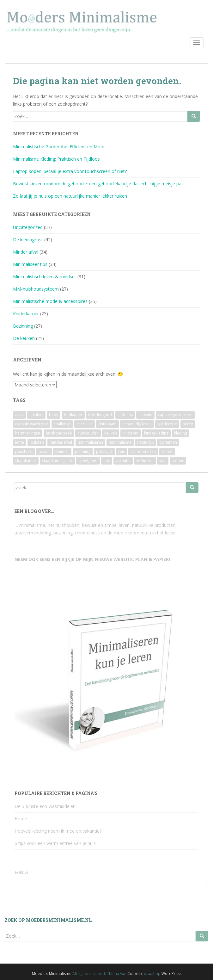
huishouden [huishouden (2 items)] (88, 433)
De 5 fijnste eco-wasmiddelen (45, 806)
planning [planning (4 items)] (83, 451)
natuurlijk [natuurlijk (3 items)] (145, 442)
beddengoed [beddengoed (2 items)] (100, 415)
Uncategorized (28, 227)
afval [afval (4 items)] (19, 415)
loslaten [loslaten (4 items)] (37, 442)
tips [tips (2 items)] (107, 461)
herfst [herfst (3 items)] (188, 424)
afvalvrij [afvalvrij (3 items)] (36, 415)
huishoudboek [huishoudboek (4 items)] (59, 433)
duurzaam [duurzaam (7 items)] (107, 424)
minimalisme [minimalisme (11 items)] (120, 442)
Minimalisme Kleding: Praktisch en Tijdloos (56, 159)
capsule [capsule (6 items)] (145, 415)
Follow (21, 872)
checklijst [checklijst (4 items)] (85, 424)
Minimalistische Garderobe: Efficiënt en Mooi (59, 147)
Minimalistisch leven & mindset (45, 277)
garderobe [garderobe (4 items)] (167, 424)
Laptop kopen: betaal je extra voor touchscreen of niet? (70, 171)
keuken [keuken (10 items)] (111, 433)
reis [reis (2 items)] (122, 451)
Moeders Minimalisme (52, 974)
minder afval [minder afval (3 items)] (61, 442)
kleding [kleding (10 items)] (181, 433)
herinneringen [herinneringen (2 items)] (28, 433)
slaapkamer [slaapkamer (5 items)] (26, 461)
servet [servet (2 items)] (167, 451)
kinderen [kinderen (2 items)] (131, 433)
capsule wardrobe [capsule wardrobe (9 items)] (32, 424)
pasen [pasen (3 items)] (44, 451)
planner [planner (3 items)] (62, 451)
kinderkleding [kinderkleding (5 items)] (156, 433)
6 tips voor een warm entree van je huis (55, 843)
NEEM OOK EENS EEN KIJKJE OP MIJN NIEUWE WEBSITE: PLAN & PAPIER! (92, 559)
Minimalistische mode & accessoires (50, 301)
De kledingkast (28, 240)
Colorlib (135, 974)
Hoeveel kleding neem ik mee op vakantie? (58, 831)
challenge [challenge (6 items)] (62, 424)
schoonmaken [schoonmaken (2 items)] (143, 451)
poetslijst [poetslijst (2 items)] (104, 451)
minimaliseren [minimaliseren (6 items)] (90, 442)
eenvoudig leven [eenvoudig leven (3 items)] (137, 424)
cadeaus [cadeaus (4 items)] (125, 415)
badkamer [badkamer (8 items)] (73, 415)
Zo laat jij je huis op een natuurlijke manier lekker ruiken (70, 196)
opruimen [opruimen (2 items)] (168, 442)
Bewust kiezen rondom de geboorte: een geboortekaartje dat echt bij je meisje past (99, 184)
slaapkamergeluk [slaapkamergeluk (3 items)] (57, 461)
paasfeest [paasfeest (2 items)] (24, 451)
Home (21, 819)
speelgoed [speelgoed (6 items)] (88, 461)
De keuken (24, 338)
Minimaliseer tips (30, 264)
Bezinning (23, 326)
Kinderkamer (26, 314)
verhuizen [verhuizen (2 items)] (145, 461)
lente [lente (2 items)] (20, 442)
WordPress (171, 974)
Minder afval (26, 252)
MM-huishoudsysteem (36, 289)
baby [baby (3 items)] (54, 415)
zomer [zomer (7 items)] (178, 461)
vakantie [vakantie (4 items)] (123, 461)
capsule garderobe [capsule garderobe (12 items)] (175, 415)
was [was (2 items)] (163, 461)
